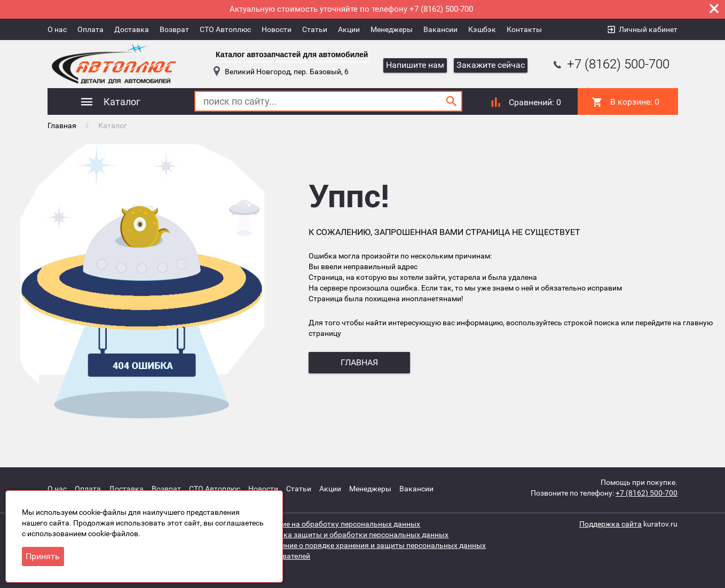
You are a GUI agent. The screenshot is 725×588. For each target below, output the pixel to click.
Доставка (132, 29)
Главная (62, 126)
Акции (349, 29)
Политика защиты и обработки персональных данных (353, 535)
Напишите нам (415, 65)
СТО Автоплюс (225, 29)
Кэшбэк (482, 29)
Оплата (90, 29)
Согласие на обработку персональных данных (339, 524)
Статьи (315, 29)
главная (359, 362)
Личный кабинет (648, 29)
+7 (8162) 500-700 (610, 64)
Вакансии (440, 29)
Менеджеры (392, 29)
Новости (277, 29)
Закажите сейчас (491, 65)
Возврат (174, 29)
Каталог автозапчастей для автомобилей (292, 54)
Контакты (524, 29)
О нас (57, 29)
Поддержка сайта (610, 524)
